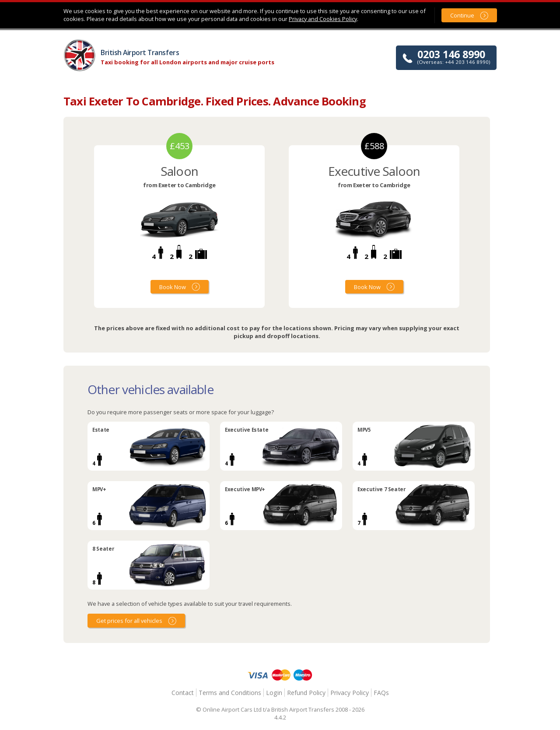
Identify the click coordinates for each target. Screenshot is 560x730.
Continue (462, 15)
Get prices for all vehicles (129, 621)
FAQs (381, 693)
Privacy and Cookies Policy (323, 19)
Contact (183, 693)
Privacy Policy (350, 693)
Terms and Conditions (230, 693)
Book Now (173, 287)
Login (274, 693)
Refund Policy (306, 693)
